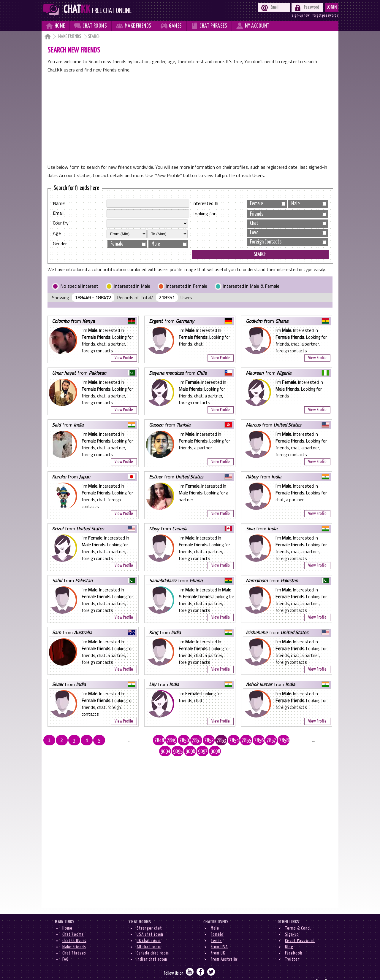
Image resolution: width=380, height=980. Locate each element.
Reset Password (300, 930)
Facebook (294, 942)
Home (67, 917)
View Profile (124, 358)
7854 (203, 741)
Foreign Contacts (288, 242)
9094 (278, 741)
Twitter (292, 948)
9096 (303, 741)
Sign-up (292, 923)
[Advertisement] (190, 118)
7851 (165, 741)
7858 (253, 741)
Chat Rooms (73, 923)
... (115, 741)
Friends (288, 214)
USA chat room (150, 923)
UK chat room (149, 930)
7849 (140, 741)
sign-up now (301, 15)
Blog (289, 936)
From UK (218, 942)
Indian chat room (152, 948)
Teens (216, 930)
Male (169, 244)
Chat (288, 223)
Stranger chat (149, 917)
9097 (315, 741)
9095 (290, 741)
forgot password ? (326, 15)
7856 (228, 741)
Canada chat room (153, 942)
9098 (327, 741)
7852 (178, 741)
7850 (153, 741)
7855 (215, 741)
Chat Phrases (74, 942)
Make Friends (70, 37)
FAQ (65, 948)
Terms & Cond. (298, 917)
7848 (128, 741)
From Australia (224, 948)
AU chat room (149, 936)
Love (288, 233)
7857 (240, 741)
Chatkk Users (74, 930)
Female (128, 244)
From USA (219, 936)
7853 (190, 741)
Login (332, 7)
